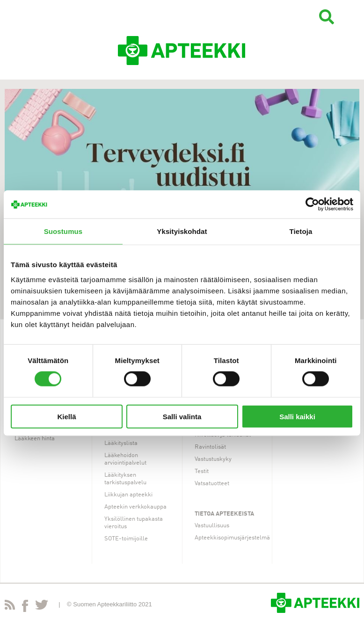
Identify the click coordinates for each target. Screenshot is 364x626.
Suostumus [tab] (63, 231)
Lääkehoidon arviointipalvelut (125, 459)
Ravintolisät (210, 447)
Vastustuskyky (213, 459)
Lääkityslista (121, 443)
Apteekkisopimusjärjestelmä (232, 538)
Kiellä (66, 416)
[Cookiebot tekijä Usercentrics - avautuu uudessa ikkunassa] (312, 204)
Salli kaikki (297, 416)
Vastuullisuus (212, 526)
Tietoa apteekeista (224, 514)
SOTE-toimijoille (126, 539)
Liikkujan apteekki (128, 495)
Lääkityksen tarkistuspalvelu (125, 479)
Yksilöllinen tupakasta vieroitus (134, 523)
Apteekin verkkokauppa (135, 507)
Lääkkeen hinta (35, 439)
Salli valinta (182, 416)
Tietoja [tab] (301, 231)
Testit (202, 471)
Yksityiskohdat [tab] (182, 231)
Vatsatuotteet (212, 484)
